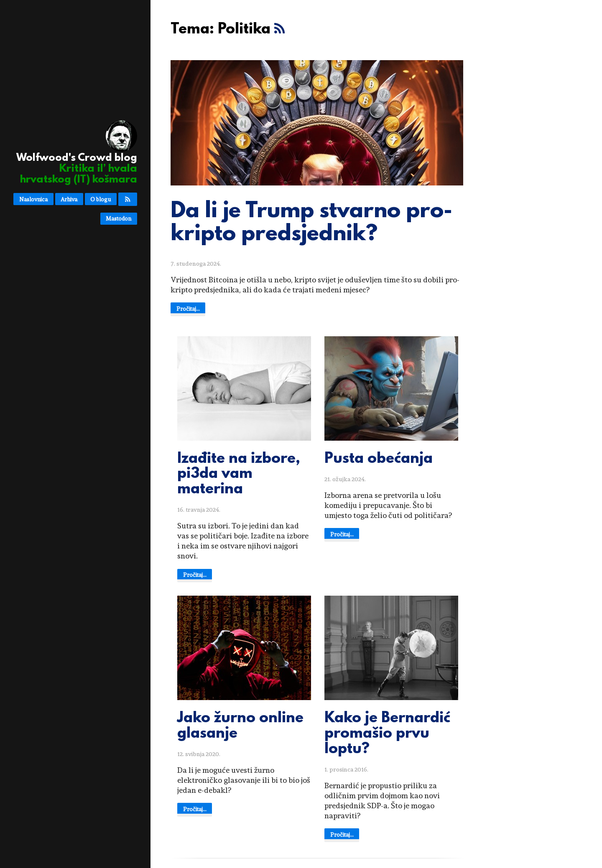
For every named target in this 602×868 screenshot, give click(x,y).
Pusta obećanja (379, 459)
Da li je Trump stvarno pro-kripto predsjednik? (311, 223)
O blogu (101, 199)
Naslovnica (33, 199)
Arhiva (69, 199)
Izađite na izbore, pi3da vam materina (239, 475)
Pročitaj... (188, 309)
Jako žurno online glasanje (240, 726)
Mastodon (119, 218)
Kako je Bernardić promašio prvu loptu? (387, 734)
